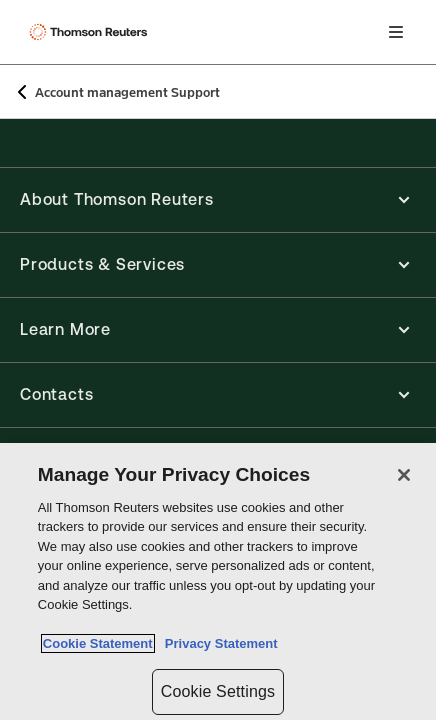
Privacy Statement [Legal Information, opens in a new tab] (218, 643)
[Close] (404, 475)
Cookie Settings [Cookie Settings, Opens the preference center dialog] (218, 691)
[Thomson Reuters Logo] (91, 32)
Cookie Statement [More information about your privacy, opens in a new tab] (98, 643)
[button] (218, 200)
